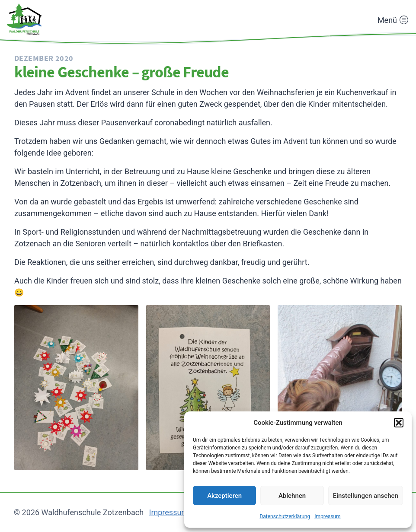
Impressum (327, 516)
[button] (399, 423)
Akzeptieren (224, 496)
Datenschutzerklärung (285, 516)
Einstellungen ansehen (366, 496)
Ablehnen (292, 496)
